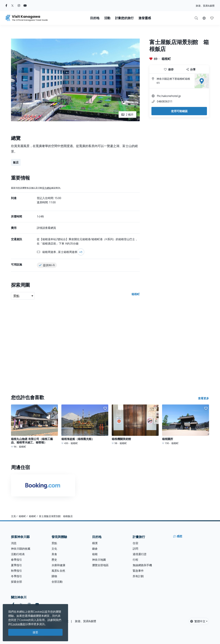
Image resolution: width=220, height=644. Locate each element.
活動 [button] (107, 18)
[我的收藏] (212, 18)
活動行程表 (18, 554)
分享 (191, 69)
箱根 (95, 554)
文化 (54, 549)
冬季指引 (16, 576)
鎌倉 (95, 549)
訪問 (135, 549)
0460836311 (165, 101)
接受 (35, 632)
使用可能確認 (179, 111)
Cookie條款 (18, 624)
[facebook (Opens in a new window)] (6, 6)
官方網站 (47, 188)
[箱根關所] (186, 425)
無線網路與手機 (142, 565)
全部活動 (57, 582)
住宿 (135, 543)
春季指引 (16, 560)
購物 (54, 576)
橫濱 (95, 543)
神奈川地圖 (99, 560)
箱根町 (166, 59)
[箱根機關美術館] (135, 425)
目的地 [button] (95, 18)
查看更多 (203, 398)
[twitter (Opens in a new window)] (12, 6)
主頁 (13, 516)
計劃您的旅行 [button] (124, 18)
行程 (135, 560)
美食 (54, 554)
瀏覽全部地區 (100, 565)
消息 (14, 543)
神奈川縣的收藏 (21, 549)
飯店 (16, 162)
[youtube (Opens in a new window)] (25, 6)
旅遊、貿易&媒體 (205, 6)
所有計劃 (138, 576)
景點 (54, 543)
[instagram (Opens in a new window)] (19, 6)
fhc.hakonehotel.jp (169, 96)
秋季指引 (16, 571)
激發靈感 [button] (145, 18)
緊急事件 (138, 571)
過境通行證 (140, 554)
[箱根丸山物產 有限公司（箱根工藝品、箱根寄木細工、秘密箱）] (34, 426)
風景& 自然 (58, 571)
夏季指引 (16, 565)
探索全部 (16, 582)
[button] (204, 18)
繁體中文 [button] (198, 621)
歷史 (54, 560)
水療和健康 (58, 565)
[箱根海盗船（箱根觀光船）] (85, 425)
